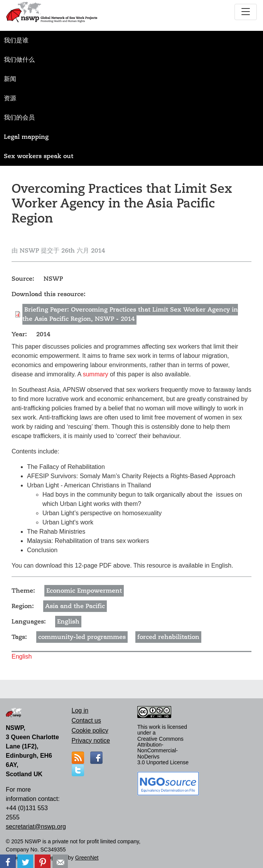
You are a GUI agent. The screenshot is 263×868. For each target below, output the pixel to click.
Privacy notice (91, 741)
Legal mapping (26, 137)
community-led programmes (82, 637)
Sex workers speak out (39, 156)
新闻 (10, 79)
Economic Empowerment (84, 591)
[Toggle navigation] (246, 12)
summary (96, 374)
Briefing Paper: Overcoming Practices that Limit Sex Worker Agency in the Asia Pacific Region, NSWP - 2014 (130, 314)
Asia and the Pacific (75, 606)
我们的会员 (19, 118)
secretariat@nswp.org (36, 827)
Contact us (86, 721)
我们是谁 (16, 40)
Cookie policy (90, 731)
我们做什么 (19, 60)
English (68, 622)
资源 (10, 98)
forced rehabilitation (168, 637)
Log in (80, 710)
